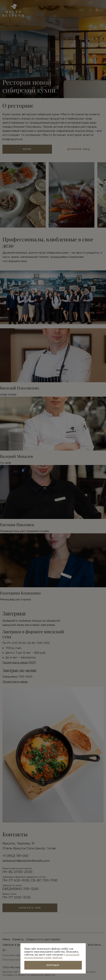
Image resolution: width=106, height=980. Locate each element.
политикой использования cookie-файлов (52, 956)
